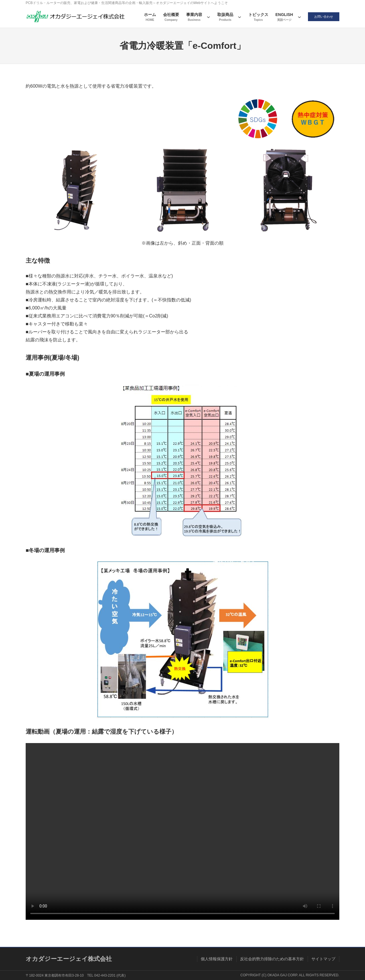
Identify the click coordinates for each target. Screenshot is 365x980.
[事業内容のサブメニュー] (206, 17)
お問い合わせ (322, 17)
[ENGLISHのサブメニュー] (296, 17)
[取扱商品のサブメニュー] (237, 17)
